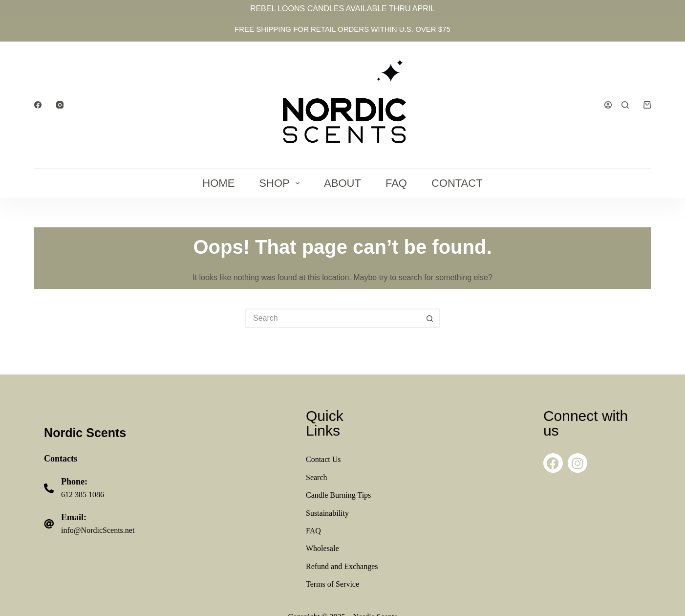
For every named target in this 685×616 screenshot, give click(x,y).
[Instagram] (60, 105)
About (342, 183)
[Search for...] (333, 318)
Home (218, 183)
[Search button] (430, 318)
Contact (457, 183)
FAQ (396, 183)
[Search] (625, 105)
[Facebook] (38, 105)
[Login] (608, 105)
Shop (281, 183)
